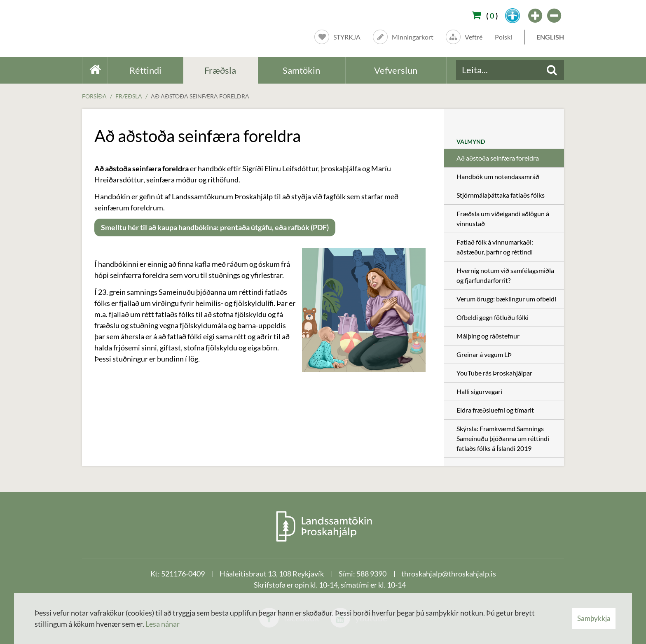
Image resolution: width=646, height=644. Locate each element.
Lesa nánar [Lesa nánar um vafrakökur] (163, 624)
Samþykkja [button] (594, 618)
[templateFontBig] (536, 16)
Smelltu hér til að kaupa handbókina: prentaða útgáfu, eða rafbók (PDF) (215, 227)
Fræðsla (129, 96)
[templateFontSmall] (555, 16)
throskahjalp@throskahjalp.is (449, 574)
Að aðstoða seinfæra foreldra (200, 96)
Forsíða (94, 96)
